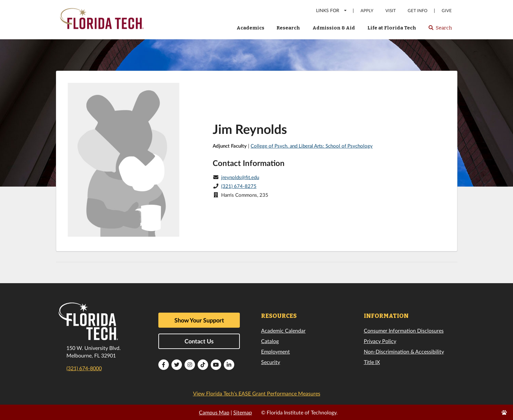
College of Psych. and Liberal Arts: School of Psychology (312, 146)
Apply (367, 11)
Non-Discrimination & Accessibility (404, 351)
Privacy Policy (380, 341)
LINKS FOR (332, 10)
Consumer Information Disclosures (404, 330)
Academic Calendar (283, 330)
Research (288, 28)
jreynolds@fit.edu (240, 177)
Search (440, 30)
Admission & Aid (334, 28)
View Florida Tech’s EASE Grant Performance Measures (257, 393)
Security (271, 362)
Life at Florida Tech (392, 28)
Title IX (372, 362)
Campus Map (214, 412)
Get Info (417, 11)
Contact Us (199, 341)
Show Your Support (199, 320)
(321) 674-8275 (239, 186)
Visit (391, 11)
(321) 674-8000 (84, 368)
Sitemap (243, 412)
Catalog (270, 341)
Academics (250, 28)
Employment (275, 351)
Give (447, 11)
